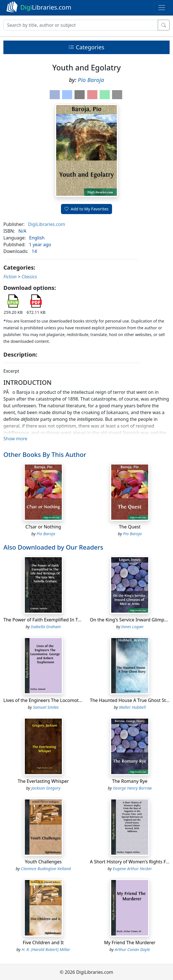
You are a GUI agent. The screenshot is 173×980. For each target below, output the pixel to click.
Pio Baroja (91, 80)
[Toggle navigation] (162, 8)
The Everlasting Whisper (43, 781)
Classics (29, 277)
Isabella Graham (46, 627)
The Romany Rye (130, 781)
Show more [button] (15, 439)
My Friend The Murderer (130, 943)
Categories (86, 47)
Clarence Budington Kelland (46, 869)
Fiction (10, 277)
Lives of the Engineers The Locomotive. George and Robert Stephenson (79, 700)
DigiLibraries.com (46, 224)
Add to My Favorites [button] (87, 209)
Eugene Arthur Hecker (132, 869)
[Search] (81, 25)
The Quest (130, 527)
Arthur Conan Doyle (133, 949)
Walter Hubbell (133, 707)
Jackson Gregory (46, 788)
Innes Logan (132, 627)
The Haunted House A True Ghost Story (132, 700)
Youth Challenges (43, 862)
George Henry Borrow (132, 788)
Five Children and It (43, 943)
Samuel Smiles (46, 707)
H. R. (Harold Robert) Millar (46, 949)
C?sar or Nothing (43, 527)
